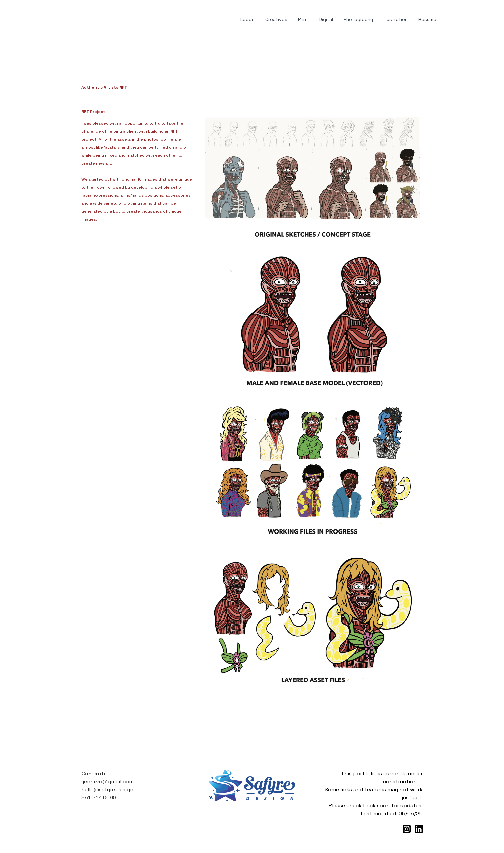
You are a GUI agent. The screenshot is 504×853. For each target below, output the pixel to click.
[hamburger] (55, 20)
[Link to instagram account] (407, 829)
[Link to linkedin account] (419, 829)
